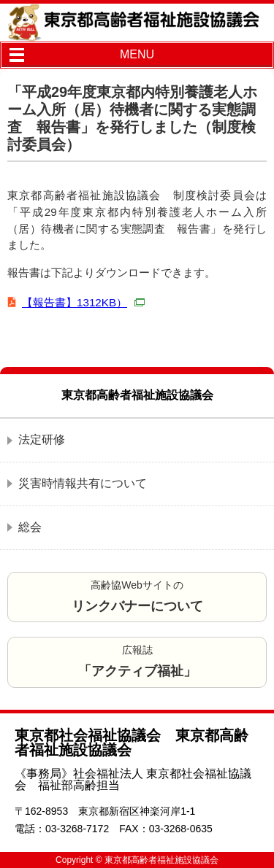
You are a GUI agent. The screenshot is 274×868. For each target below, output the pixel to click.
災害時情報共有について (83, 483)
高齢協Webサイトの (137, 596)
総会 (30, 527)
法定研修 (42, 439)
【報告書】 (83, 302)
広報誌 (137, 661)
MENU (137, 54)
